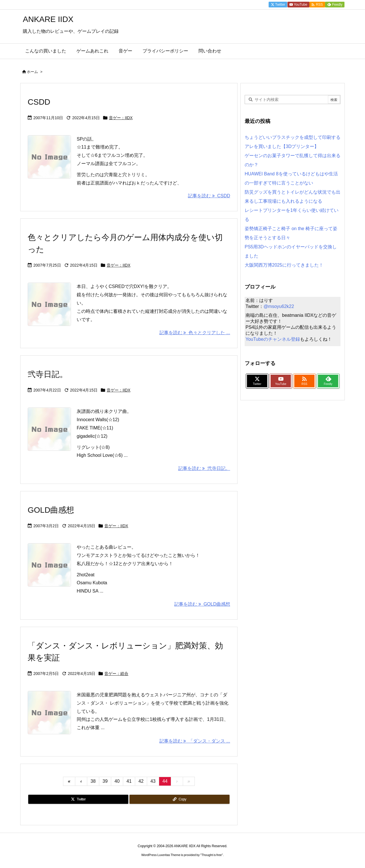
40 (117, 781)
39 (105, 781)
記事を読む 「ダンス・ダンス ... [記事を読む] (195, 741)
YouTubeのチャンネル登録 (273, 339)
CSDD (39, 102)
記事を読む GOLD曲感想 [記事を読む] (202, 604)
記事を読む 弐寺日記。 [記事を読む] (204, 468)
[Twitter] (78, 799)
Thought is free (211, 855)
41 (129, 781)
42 (141, 781)
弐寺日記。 (48, 374)
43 (153, 781)
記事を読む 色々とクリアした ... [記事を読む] (195, 333)
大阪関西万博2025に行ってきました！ (284, 265)
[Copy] (180, 799)
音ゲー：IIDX (121, 118)
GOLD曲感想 (51, 510)
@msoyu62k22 (279, 306)
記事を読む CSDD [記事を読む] (209, 196)
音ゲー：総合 (116, 674)
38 (93, 781)
